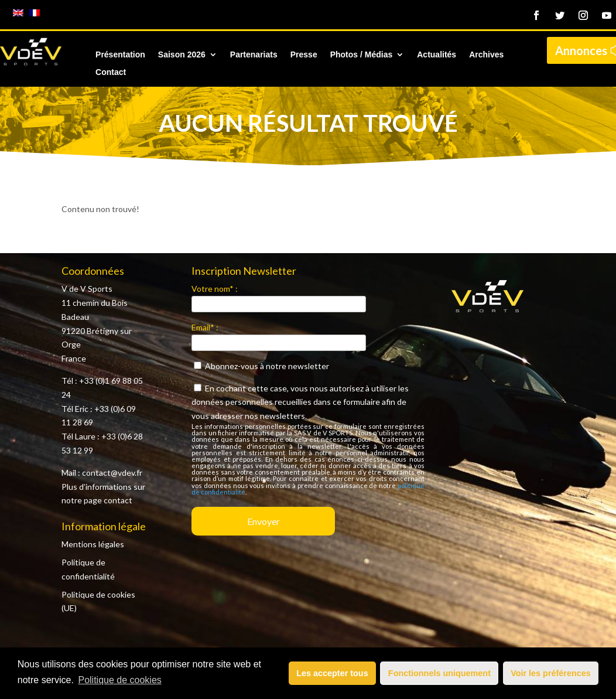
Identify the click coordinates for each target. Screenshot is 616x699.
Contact (111, 72)
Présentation (120, 55)
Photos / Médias (362, 55)
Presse (304, 55)
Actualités (437, 55)
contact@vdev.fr (112, 473)
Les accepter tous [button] (332, 673)
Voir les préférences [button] (551, 673)
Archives (486, 55)
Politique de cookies (119, 680)
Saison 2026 (182, 55)
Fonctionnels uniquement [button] (439, 673)
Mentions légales (93, 544)
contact (118, 500)
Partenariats (254, 55)
